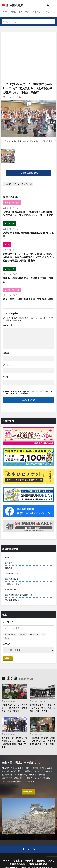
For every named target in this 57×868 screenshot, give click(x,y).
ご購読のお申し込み (13, 584)
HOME (5, 12)
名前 (6, 353)
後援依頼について (12, 573)
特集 (13, 12)
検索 (7, 658)
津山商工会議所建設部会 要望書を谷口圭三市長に (28, 280)
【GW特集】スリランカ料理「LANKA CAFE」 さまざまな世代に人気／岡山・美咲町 (43, 741)
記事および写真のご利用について (19, 595)
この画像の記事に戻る (29, 173)
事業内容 (9, 568)
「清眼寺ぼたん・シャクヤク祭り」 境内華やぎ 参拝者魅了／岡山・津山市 (14, 708)
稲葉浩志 (23, 634)
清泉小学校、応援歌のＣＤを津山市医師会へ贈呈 (28, 299)
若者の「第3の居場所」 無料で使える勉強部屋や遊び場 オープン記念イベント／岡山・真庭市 (28, 213)
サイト (6, 377)
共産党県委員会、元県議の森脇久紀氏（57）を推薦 (28, 234)
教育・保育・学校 (13, 203)
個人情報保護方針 (12, 600)
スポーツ (36, 12)
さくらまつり (34, 634)
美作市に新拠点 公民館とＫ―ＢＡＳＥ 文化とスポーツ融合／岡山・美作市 (42, 708)
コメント (8, 325)
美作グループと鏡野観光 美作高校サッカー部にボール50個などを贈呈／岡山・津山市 (14, 742)
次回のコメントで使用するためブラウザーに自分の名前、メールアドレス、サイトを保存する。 (28, 392)
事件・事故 (24, 12)
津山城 (7, 638)
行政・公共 (11, 224)
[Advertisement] (28, 45)
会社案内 (9, 563)
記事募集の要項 (11, 579)
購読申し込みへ (29, 792)
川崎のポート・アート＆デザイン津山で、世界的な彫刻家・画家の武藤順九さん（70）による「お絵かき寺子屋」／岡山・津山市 (28, 257)
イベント (48, 12)
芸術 (8, 245)
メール (7, 365)
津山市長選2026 (10, 634)
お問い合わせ (10, 589)
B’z (43, 634)
